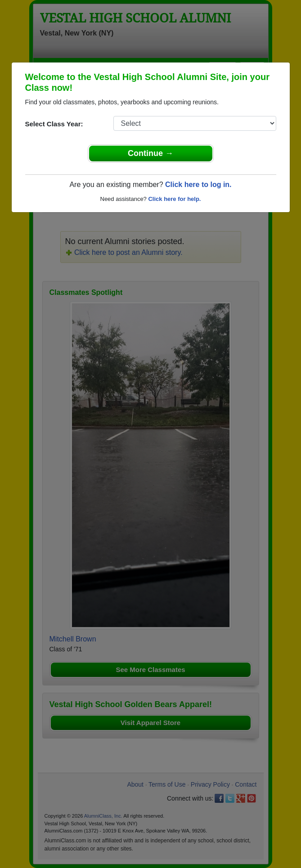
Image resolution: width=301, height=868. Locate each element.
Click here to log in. (198, 185)
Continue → (150, 153)
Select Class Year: (54, 124)
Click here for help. (174, 199)
